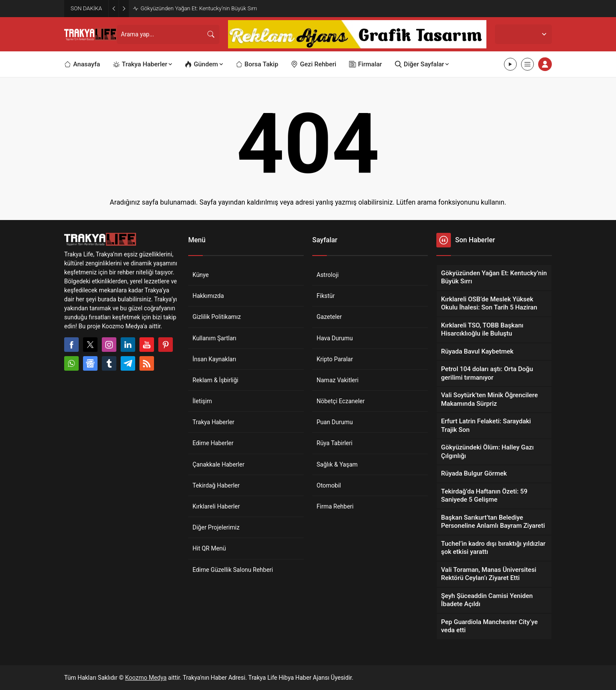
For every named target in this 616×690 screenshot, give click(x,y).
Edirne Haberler (213, 443)
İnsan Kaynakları (214, 359)
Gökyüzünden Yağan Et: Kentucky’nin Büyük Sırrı (198, 8)
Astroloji (328, 275)
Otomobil (329, 485)
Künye (201, 275)
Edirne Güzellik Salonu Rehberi (233, 570)
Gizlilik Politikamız (217, 317)
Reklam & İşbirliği (215, 380)
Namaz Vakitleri (338, 380)
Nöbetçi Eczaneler (341, 401)
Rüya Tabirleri (335, 443)
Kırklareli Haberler (216, 506)
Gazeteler (329, 317)
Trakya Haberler (213, 422)
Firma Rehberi (335, 506)
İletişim (202, 401)
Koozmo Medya (146, 678)
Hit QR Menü (209, 548)
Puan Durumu (335, 422)
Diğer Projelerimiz (216, 527)
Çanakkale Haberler (218, 464)
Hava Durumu (335, 338)
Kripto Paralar (335, 359)
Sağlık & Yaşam (337, 464)
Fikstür (326, 296)
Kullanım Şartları (215, 338)
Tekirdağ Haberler (216, 485)
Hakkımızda (208, 296)
